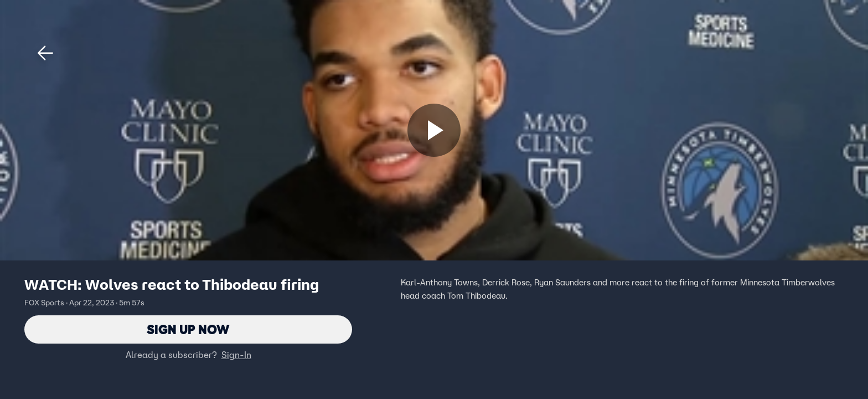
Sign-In (236, 355)
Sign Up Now (188, 329)
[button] (45, 53)
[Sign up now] (434, 130)
